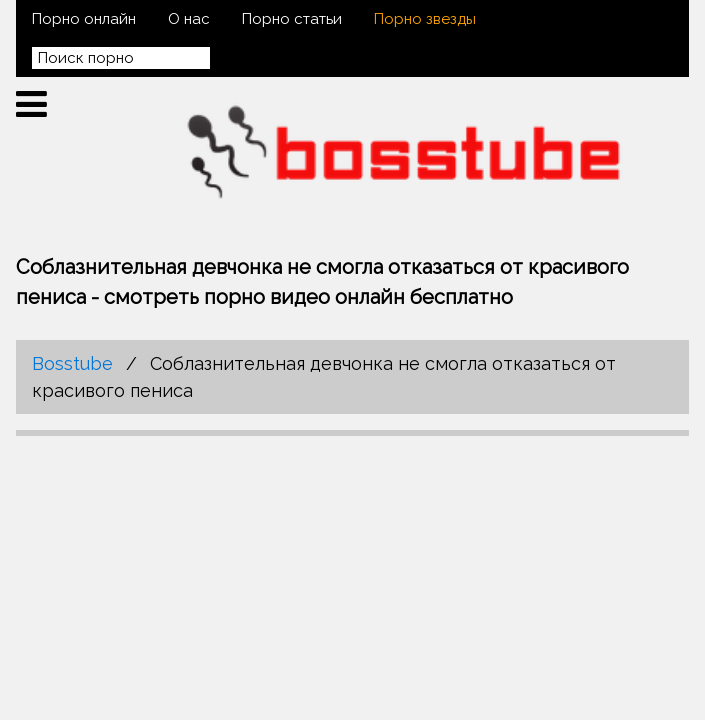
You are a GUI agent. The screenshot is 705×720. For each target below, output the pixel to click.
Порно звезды (425, 19)
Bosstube (72, 363)
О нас (189, 19)
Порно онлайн (84, 19)
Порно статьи (292, 19)
